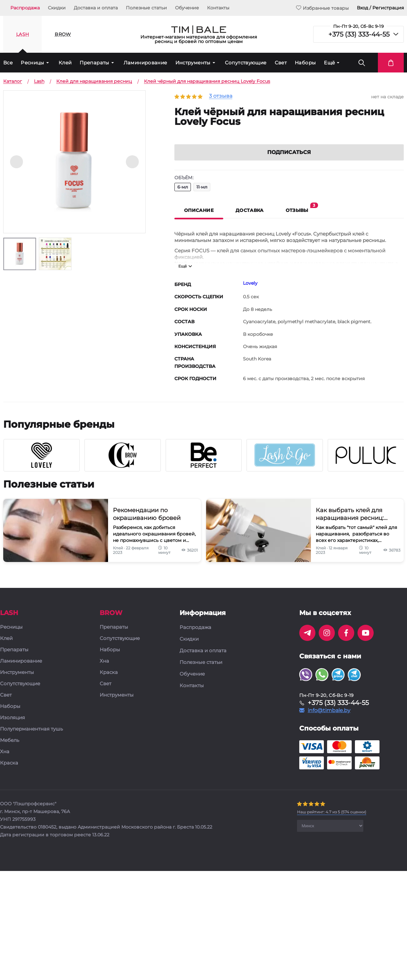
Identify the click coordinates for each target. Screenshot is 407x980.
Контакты (218, 8)
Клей (65, 63)
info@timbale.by (329, 719)
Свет (281, 63)
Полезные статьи (146, 8)
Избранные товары (322, 8)
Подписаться (289, 161)
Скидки (57, 8)
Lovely (250, 292)
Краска (9, 772)
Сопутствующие (246, 63)
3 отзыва (221, 96)
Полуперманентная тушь (31, 738)
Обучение (187, 8)
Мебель (10, 749)
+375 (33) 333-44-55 (359, 34)
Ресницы (33, 63)
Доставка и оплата (96, 8)
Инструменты (193, 63)
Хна (5, 760)
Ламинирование (145, 63)
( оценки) (332, 821)
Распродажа (25, 8)
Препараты (94, 63)
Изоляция (12, 727)
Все (8, 63)
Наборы (305, 63)
